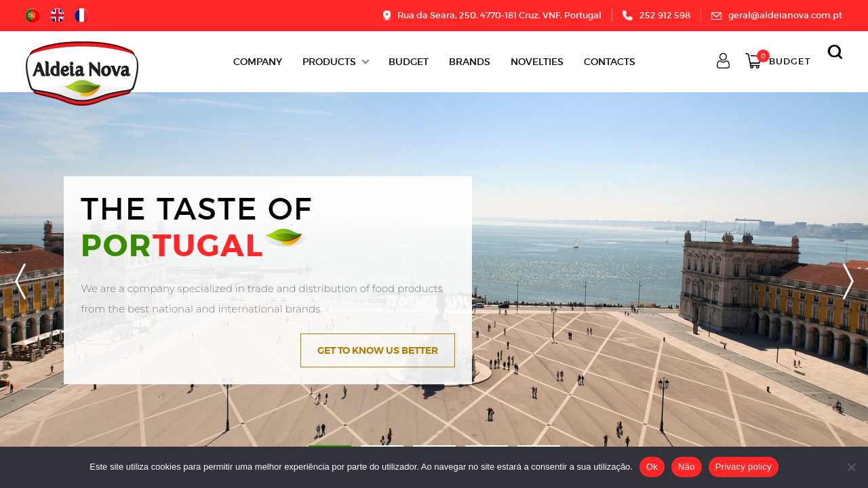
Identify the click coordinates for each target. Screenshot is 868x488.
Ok (652, 467)
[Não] (851, 467)
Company (258, 62)
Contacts (610, 62)
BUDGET (409, 62)
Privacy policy (744, 467)
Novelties (537, 62)
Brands (470, 62)
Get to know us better (378, 350)
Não (687, 467)
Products (329, 62)
